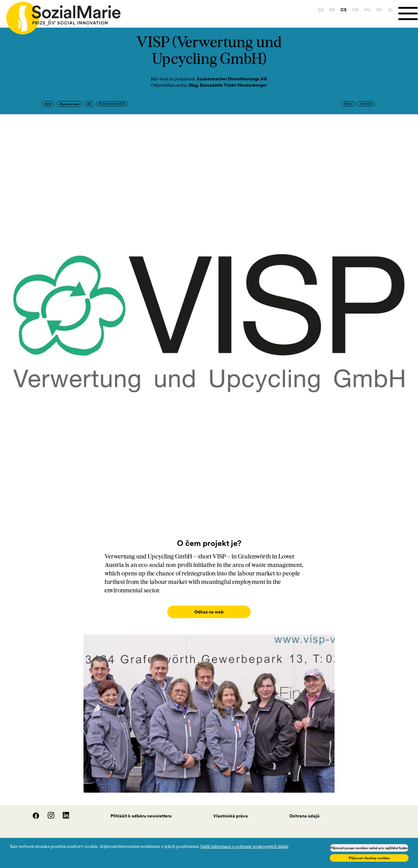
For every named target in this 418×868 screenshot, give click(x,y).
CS (343, 10)
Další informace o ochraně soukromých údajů (244, 847)
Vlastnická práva (230, 810)
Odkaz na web (209, 612)
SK (378, 10)
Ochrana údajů (304, 810)
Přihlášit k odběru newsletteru (141, 810)
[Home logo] (60, 15)
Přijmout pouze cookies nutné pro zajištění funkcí (369, 848)
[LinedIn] (62, 811)
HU (367, 10)
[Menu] (408, 14)
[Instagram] (48, 811)
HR (355, 10)
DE (320, 10)
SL (390, 10)
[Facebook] (33, 811)
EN (331, 10)
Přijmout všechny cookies (369, 858)
